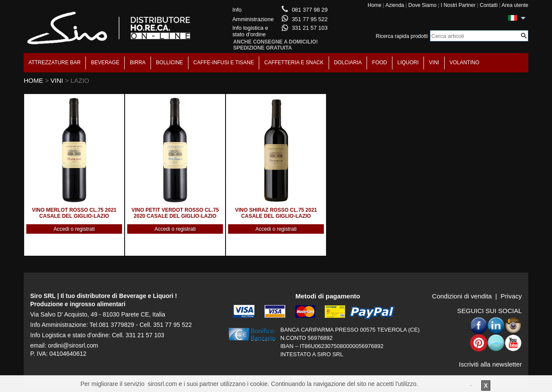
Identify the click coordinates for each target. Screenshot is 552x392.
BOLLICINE (170, 63)
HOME (33, 80)
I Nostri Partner (458, 5)
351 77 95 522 (310, 19)
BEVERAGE (105, 63)
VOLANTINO (464, 63)
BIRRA (138, 63)
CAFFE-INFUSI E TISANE (223, 63)
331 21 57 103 (310, 28)
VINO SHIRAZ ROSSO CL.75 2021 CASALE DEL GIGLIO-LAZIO (276, 213)
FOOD (380, 63)
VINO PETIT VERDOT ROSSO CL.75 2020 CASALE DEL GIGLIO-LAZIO (175, 213)
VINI (434, 63)
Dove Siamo (422, 5)
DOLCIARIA (348, 63)
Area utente (515, 5)
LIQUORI (408, 63)
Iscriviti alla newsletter (490, 364)
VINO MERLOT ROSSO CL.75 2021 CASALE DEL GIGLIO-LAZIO (74, 213)
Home (374, 5)
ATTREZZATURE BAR (55, 63)
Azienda (395, 5)
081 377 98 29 (310, 10)
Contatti (488, 5)
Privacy (511, 296)
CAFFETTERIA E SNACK (294, 63)
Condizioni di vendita (462, 296)
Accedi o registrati (74, 229)
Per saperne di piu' (445, 384)
